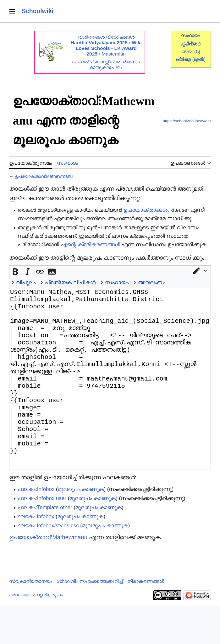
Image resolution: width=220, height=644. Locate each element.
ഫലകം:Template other (45, 547)
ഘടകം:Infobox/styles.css (48, 565)
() (199, 59)
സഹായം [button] (117, 282)
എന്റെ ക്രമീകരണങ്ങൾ (90, 245)
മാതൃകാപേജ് (105, 67)
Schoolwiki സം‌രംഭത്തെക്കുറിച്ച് (90, 620)
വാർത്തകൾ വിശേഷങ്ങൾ (106, 37)
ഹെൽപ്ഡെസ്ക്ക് (92, 62)
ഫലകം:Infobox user (42, 538)
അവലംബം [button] (152, 282)
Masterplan (114, 54)
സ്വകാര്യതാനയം (31, 620)
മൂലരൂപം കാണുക (81, 528)
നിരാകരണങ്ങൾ (146, 620)
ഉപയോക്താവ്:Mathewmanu (44, 176)
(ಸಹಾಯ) (191, 52)
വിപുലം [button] (26, 282)
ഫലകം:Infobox (36, 528)
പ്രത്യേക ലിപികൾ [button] (70, 282)
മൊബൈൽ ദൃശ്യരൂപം (36, 634)
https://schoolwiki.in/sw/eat (187, 121)
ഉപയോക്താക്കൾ (146, 210)
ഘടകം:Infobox (36, 556)
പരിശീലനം (125, 62)
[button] (200, 271)
